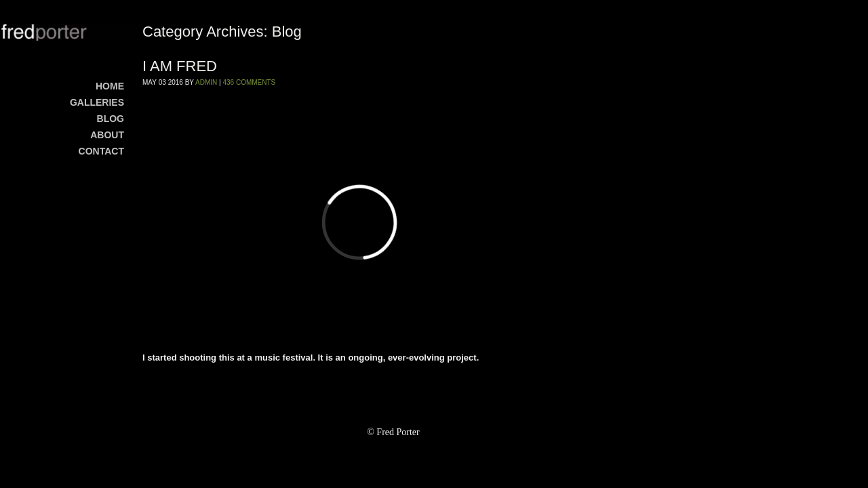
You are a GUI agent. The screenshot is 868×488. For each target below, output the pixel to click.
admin (206, 82)
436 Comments (249, 82)
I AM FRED (180, 66)
